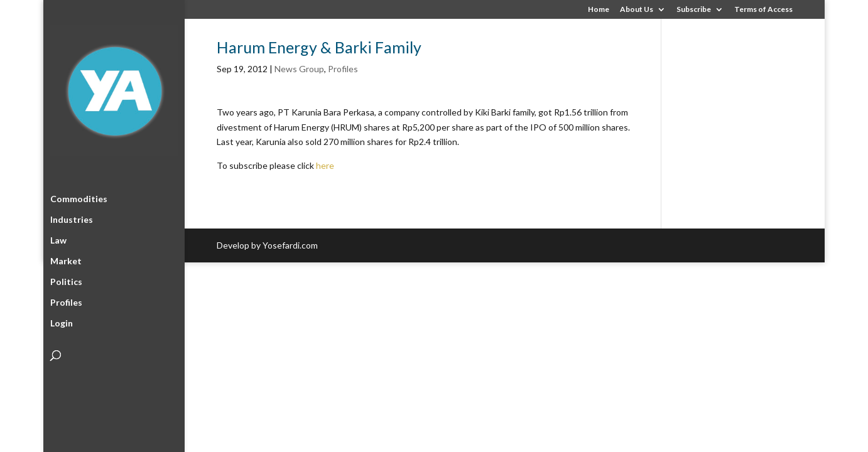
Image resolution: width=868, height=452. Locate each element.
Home (599, 10)
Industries (72, 218)
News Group (299, 69)
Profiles (66, 300)
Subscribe (694, 10)
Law (58, 238)
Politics (66, 280)
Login (62, 321)
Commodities (79, 197)
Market (66, 259)
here (325, 165)
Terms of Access (763, 10)
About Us (637, 10)
